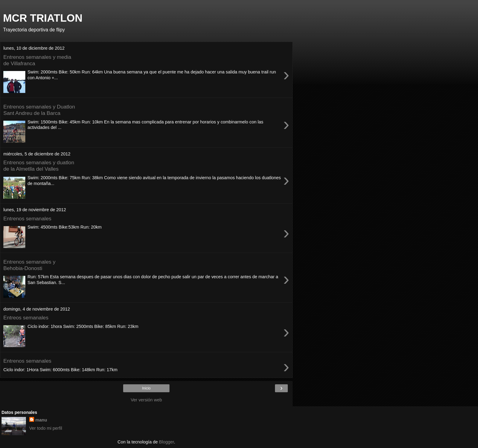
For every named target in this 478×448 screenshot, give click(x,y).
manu (41, 420)
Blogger (167, 442)
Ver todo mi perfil (46, 428)
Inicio (146, 388)
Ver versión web (146, 400)
